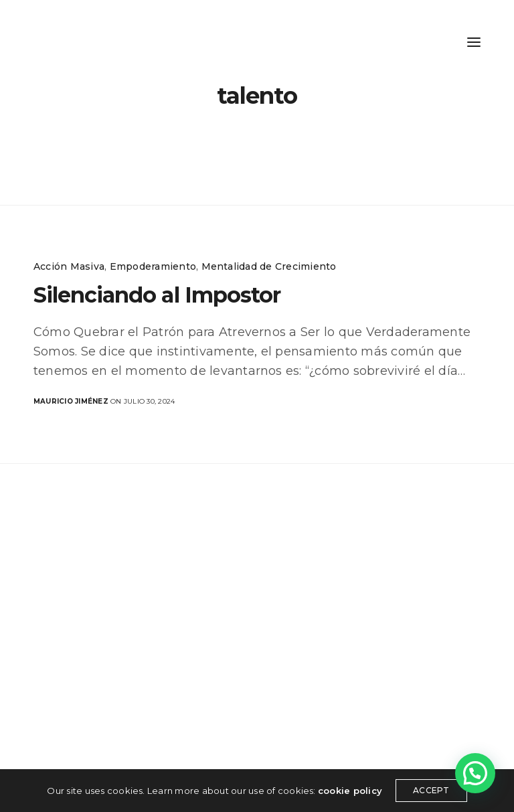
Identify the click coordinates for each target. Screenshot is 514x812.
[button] (475, 773)
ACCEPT (431, 790)
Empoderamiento (153, 266)
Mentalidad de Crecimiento (269, 266)
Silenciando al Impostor (157, 295)
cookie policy (350, 791)
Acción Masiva (69, 266)
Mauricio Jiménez (71, 401)
